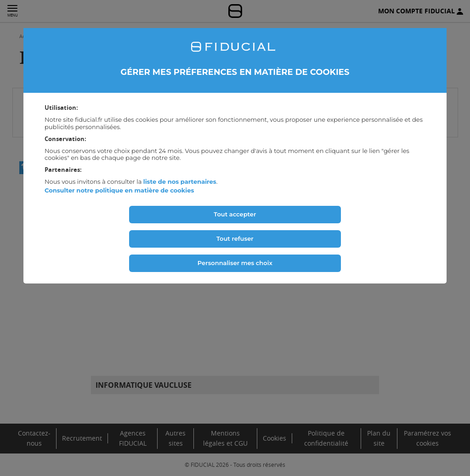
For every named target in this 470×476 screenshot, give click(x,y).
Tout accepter (235, 214)
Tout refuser (235, 238)
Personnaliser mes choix (235, 263)
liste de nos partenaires (180, 181)
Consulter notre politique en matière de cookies (119, 190)
